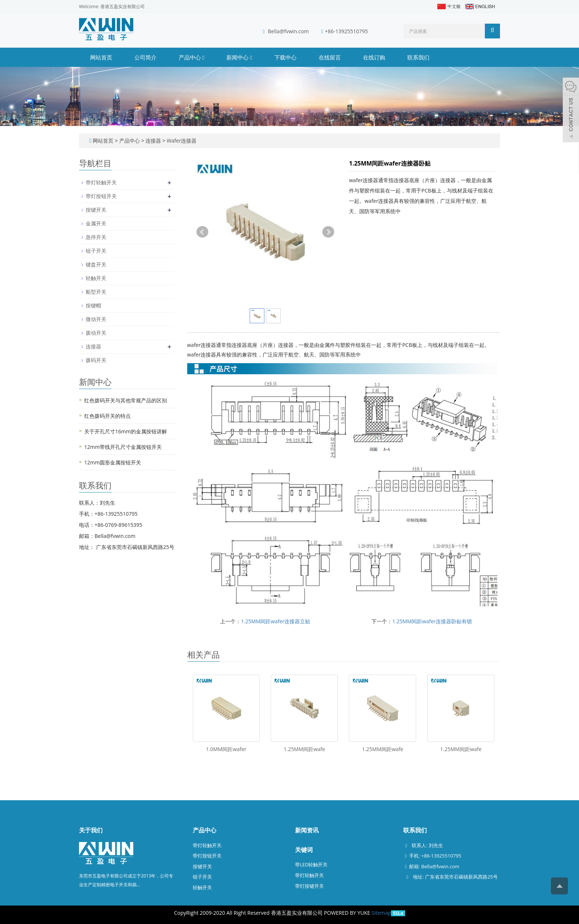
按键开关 (96, 210)
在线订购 (374, 57)
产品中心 (191, 57)
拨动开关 (96, 333)
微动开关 (96, 319)
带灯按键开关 (309, 886)
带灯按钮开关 (101, 196)
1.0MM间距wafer (226, 749)
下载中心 (285, 57)
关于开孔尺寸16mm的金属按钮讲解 (126, 431)
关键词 (304, 850)
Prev (202, 232)
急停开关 (96, 237)
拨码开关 (96, 360)
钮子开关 (96, 251)
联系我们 (418, 57)
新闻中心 (239, 57)
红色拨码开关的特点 (107, 416)
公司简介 (145, 57)
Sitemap (381, 913)
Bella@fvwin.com (288, 31)
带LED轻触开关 (311, 865)
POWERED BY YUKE (348, 913)
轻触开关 (96, 278)
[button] (203, 57)
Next (328, 232)
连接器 (153, 141)
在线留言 (330, 57)
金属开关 (96, 223)
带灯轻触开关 (101, 182)
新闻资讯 (307, 830)
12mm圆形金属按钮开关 (113, 462)
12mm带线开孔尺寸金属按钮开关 (123, 447)
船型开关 (96, 292)
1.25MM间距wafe (304, 749)
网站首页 (101, 57)
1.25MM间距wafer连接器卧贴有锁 (432, 621)
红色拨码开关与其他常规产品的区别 (126, 400)
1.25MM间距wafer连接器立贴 (275, 621)
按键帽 (93, 305)
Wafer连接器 (181, 141)
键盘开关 (96, 264)
